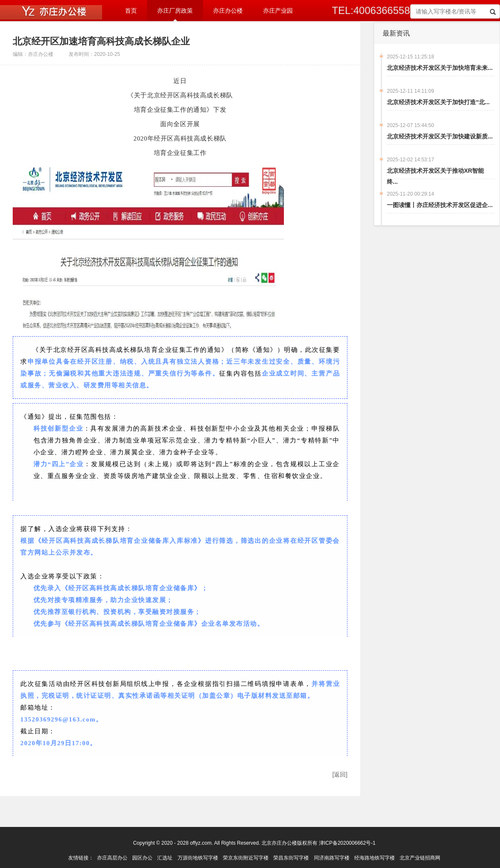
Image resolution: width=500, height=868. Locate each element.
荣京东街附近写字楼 (246, 858)
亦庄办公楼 (228, 11)
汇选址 (165, 858)
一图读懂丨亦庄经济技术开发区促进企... (440, 205)
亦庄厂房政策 (175, 11)
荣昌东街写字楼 (291, 858)
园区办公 (142, 858)
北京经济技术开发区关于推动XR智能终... (435, 176)
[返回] (340, 774)
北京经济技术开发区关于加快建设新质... (440, 136)
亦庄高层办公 (112, 858)
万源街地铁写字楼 (198, 858)
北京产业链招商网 (420, 858)
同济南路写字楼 (332, 858)
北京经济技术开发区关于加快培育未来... (440, 68)
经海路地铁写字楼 (375, 858)
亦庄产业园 (278, 11)
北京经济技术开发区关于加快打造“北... (438, 102)
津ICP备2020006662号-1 (347, 843)
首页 (131, 11)
